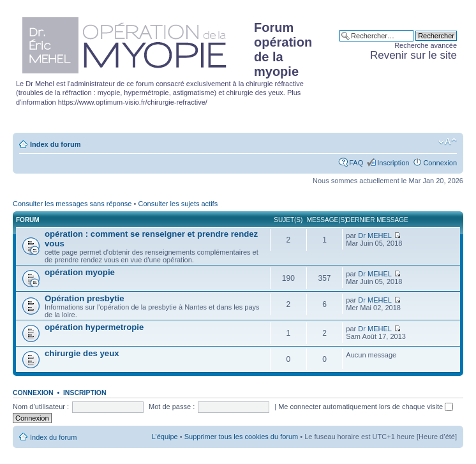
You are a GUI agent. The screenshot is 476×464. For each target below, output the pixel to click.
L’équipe (165, 437)
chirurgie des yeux (82, 353)
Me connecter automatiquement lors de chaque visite (366, 407)
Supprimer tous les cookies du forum (242, 437)
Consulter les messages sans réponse (72, 204)
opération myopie (80, 272)
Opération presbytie (85, 298)
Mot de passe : (172, 407)
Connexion (440, 163)
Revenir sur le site (413, 55)
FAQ (356, 163)
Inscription (393, 163)
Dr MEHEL (375, 236)
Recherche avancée (426, 45)
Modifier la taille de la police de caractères (448, 142)
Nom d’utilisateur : (41, 407)
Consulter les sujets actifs (178, 204)
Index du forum (55, 144)
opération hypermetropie (94, 327)
